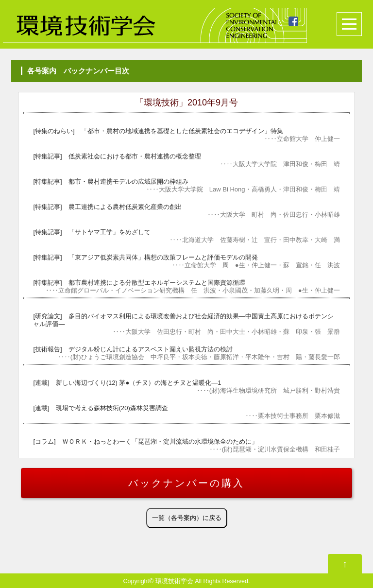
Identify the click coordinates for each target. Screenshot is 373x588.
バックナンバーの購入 (186, 483)
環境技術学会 (174, 581)
